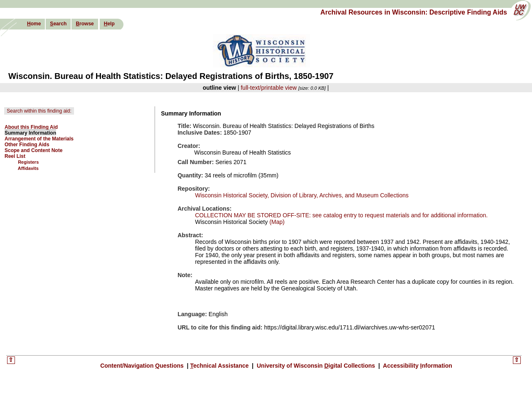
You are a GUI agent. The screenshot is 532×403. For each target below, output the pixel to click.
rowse (85, 24)
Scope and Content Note (33, 150)
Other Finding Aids (27, 145)
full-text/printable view (269, 88)
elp (109, 24)
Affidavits (28, 168)
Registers (28, 162)
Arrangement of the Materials (39, 139)
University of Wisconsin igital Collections (316, 366)
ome (34, 24)
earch (58, 24)
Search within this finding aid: (39, 111)
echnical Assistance (220, 366)
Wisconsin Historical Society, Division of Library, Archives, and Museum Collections (302, 195)
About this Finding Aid (31, 127)
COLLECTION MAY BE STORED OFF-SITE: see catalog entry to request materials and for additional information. (341, 215)
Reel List (15, 156)
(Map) (276, 222)
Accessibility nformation (417, 366)
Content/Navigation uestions (143, 366)
